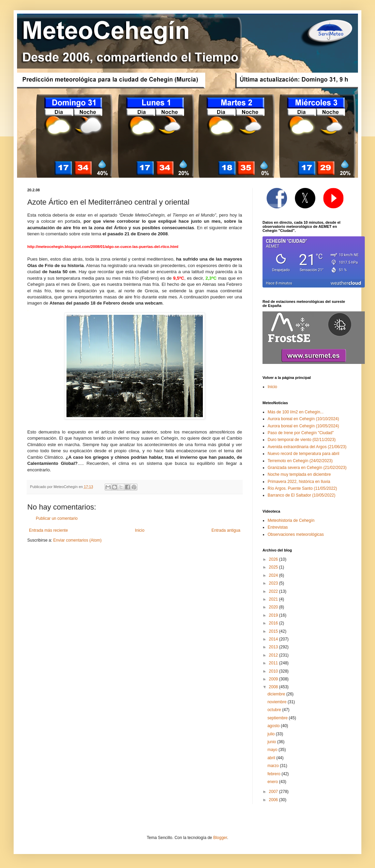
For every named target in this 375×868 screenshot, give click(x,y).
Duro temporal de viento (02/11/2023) (302, 440)
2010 (274, 671)
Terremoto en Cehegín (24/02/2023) (300, 461)
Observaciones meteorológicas (296, 534)
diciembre (277, 694)
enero (273, 782)
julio (272, 734)
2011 (274, 663)
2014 (274, 639)
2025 (274, 567)
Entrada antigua (226, 530)
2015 (274, 631)
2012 (274, 655)
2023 (274, 583)
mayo (273, 750)
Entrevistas (278, 527)
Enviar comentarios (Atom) (77, 540)
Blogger (220, 838)
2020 (274, 607)
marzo (274, 766)
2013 (274, 647)
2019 (274, 615)
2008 (274, 687)
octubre (275, 710)
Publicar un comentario (57, 518)
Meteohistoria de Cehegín (291, 520)
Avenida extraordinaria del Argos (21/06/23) (307, 447)
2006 (274, 800)
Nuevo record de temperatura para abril (303, 454)
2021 (274, 599)
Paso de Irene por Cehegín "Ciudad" (301, 433)
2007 (274, 792)
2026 (274, 559)
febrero (274, 774)
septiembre (278, 718)
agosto (274, 726)
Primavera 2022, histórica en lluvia (299, 482)
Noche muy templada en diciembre (299, 474)
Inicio (140, 530)
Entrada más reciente (48, 530)
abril (272, 758)
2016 (274, 623)
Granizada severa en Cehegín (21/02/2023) (307, 468)
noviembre (277, 702)
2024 (274, 575)
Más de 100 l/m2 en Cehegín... (296, 412)
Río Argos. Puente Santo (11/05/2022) (302, 488)
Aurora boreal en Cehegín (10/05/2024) (303, 426)
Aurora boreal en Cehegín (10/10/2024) (303, 419)
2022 (274, 591)
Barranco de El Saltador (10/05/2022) (302, 495)
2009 (274, 679)
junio (272, 742)
